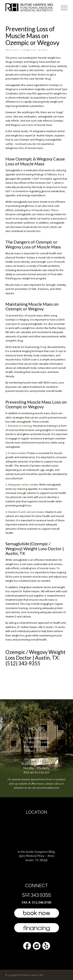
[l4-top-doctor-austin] (30, 8)
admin (44, 50)
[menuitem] (62, 8)
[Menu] (62, 8)
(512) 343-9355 (23, 663)
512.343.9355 (36, 894)
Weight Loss (29, 50)
